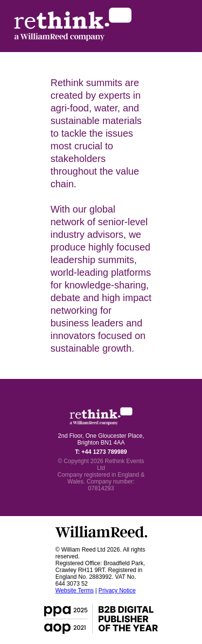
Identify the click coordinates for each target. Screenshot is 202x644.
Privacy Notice (117, 590)
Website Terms (75, 590)
